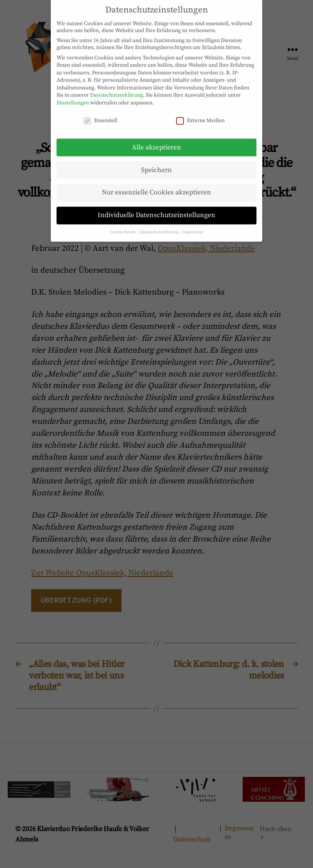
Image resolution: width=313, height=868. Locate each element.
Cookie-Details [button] (123, 225)
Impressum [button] (193, 225)
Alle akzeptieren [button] (156, 140)
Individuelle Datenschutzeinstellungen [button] (156, 208)
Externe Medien (200, 113)
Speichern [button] (156, 162)
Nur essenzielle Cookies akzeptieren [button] (156, 185)
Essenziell (100, 113)
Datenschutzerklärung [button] (160, 225)
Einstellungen (73, 95)
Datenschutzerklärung (117, 88)
